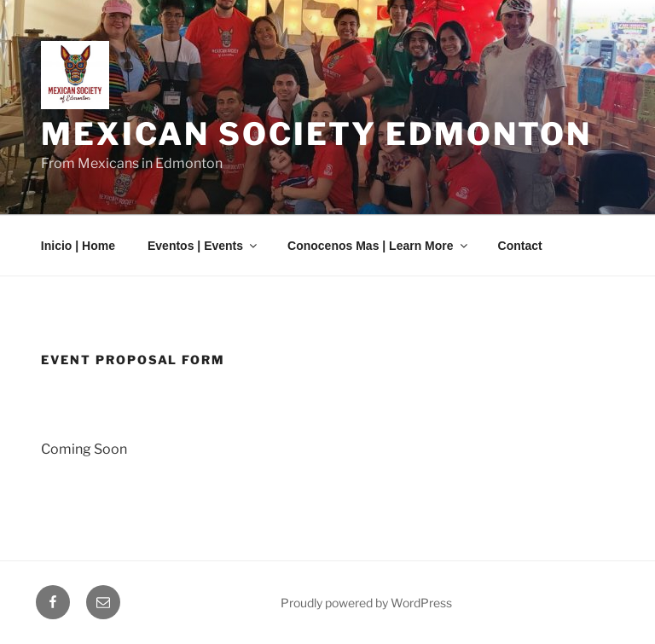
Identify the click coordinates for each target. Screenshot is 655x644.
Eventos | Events (203, 246)
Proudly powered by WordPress (366, 603)
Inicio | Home (78, 246)
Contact (520, 246)
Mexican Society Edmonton (316, 134)
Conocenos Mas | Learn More (379, 246)
